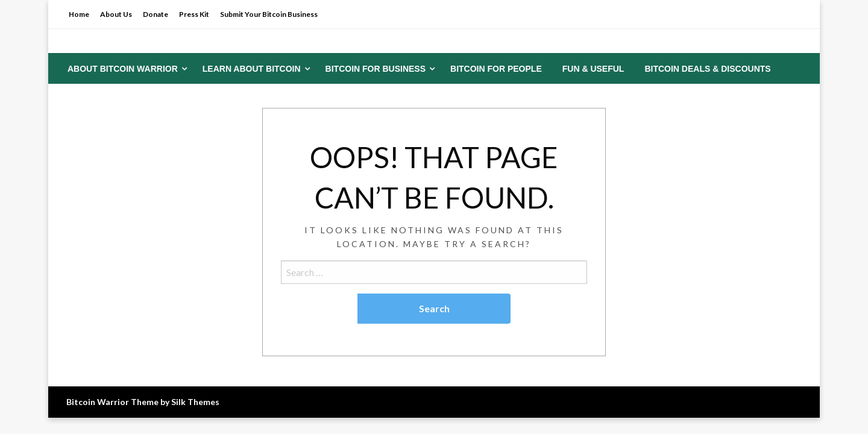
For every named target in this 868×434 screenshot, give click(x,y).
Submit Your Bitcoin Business (269, 14)
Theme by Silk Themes (175, 402)
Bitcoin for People (496, 69)
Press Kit (194, 14)
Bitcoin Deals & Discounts (707, 69)
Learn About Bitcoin (252, 69)
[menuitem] (125, 69)
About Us (116, 14)
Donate (156, 14)
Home (79, 14)
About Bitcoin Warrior (123, 69)
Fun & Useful (593, 69)
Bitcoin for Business (376, 69)
